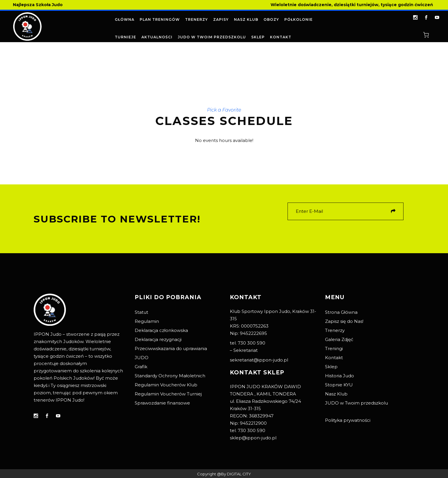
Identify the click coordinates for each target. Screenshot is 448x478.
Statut (141, 312)
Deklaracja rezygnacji (158, 339)
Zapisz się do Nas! (344, 321)
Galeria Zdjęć (339, 339)
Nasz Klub (336, 394)
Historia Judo (340, 376)
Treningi (334, 348)
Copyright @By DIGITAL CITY (224, 474)
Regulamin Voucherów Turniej (168, 394)
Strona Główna (341, 312)
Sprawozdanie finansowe (162, 403)
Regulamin (147, 321)
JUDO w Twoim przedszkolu (356, 403)
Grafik (141, 367)
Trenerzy (335, 330)
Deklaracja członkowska (161, 330)
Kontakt (334, 358)
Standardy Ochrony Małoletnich (170, 376)
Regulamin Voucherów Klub (166, 385)
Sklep (331, 367)
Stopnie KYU (339, 385)
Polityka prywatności (348, 420)
